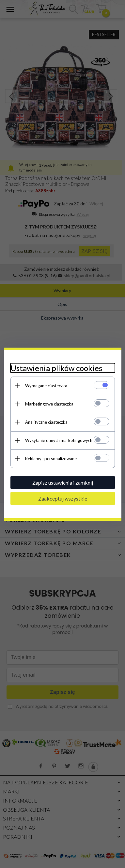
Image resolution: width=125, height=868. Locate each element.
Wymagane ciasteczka (46, 386)
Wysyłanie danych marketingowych (59, 440)
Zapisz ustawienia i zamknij (63, 482)
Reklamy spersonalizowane (51, 459)
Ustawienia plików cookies (56, 368)
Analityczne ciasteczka (46, 422)
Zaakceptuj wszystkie (63, 498)
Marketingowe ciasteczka (49, 404)
